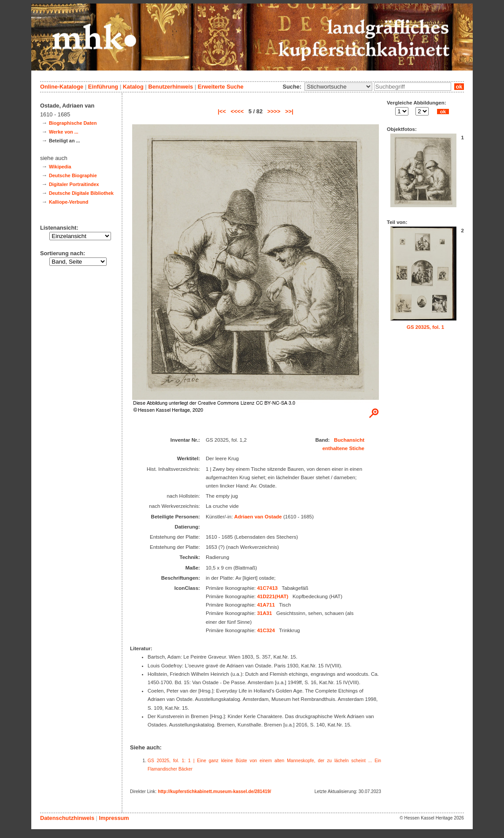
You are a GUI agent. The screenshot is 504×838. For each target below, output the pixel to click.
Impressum (114, 818)
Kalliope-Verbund (69, 202)
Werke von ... (64, 132)
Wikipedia (60, 167)
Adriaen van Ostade (258, 517)
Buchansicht (349, 440)
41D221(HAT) (272, 596)
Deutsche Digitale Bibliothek (81, 193)
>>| (289, 111)
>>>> (274, 111)
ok (459, 87)
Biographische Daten (73, 123)
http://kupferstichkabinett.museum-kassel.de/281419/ (214, 791)
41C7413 (267, 588)
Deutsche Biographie (73, 175)
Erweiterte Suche (221, 87)
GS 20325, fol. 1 (425, 327)
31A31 (264, 613)
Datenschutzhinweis (67, 818)
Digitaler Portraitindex (74, 184)
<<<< (237, 111)
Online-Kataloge (62, 87)
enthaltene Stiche (343, 448)
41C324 (266, 630)
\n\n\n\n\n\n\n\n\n (338, 87)
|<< (222, 111)
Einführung (103, 87)
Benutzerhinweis (170, 87)
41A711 (266, 605)
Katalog (133, 87)
